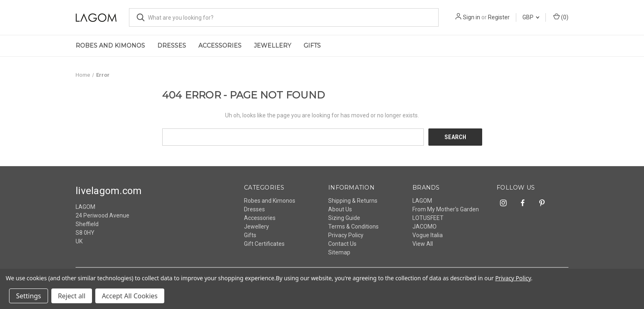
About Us (340, 209)
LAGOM (422, 200)
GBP (531, 17)
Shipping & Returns (353, 200)
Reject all (72, 296)
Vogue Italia (428, 235)
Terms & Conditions (353, 226)
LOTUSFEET (428, 217)
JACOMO (424, 226)
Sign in (471, 17)
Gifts (312, 46)
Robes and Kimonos (110, 46)
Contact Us (342, 243)
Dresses (172, 46)
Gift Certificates (264, 243)
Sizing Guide (344, 217)
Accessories (220, 46)
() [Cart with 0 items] (561, 17)
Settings (29, 296)
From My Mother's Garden (446, 209)
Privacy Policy (346, 235)
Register (499, 17)
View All (423, 243)
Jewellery (273, 46)
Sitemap (339, 252)
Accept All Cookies (130, 296)
